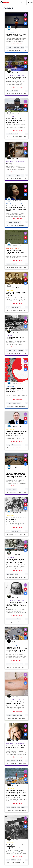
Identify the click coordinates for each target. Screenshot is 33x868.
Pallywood (12, 557)
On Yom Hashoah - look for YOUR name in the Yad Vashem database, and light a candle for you (16, 605)
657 (17, 267)
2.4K (17, 667)
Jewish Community (14, 117)
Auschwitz (9, 134)
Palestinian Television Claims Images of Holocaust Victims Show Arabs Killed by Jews (15, 561)
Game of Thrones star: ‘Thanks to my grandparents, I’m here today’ (16, 747)
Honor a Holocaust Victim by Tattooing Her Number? (15, 703)
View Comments (16, 44)
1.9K (17, 863)
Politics (8, 32)
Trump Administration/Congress (18, 204)
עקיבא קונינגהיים (16, 554)
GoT (17, 761)
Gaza (8, 91)
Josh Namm (15, 72)
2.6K (17, 718)
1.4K (17, 406)
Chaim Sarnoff (16, 287)
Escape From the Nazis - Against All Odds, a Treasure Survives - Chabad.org (16, 294)
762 (17, 310)
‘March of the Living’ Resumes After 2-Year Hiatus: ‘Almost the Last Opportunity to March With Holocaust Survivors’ (16, 475)
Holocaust (17, 47)
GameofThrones (11, 761)
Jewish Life (16, 248)
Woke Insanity (14, 645)
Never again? (10, 164)
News (7, 75)
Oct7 (22, 175)
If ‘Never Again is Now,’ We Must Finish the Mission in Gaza (16, 78)
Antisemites (10, 222)
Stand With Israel (16, 29)
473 (17, 577)
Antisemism (10, 350)
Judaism (19, 715)
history (8, 807)
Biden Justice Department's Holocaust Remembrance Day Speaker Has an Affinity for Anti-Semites (16, 208)
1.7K (16, 534)
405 (17, 94)
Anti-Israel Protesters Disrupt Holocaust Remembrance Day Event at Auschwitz (15, 120)
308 (17, 137)
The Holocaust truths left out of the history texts (16, 519)
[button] (21, 3)
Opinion (12, 32)
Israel (12, 91)
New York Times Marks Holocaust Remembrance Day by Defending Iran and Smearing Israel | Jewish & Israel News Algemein (16, 650)
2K (17, 622)
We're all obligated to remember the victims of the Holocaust (16, 432)
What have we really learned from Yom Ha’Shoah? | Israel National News (15, 390)
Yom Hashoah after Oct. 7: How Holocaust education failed (16, 35)
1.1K (16, 493)
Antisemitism (10, 47)
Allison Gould (15, 114)
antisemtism (10, 664)
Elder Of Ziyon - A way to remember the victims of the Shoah (15, 252)
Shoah (19, 403)
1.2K (17, 448)
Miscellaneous (10, 248)
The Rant (14, 642)
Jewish (22, 47)
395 (17, 179)
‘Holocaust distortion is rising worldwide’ (15, 338)
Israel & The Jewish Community (17, 75)
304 (17, 51)
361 (17, 225)
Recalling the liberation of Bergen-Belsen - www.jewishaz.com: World (14, 846)
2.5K (17, 764)
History (8, 290)
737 (17, 354)
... (26, 47)
